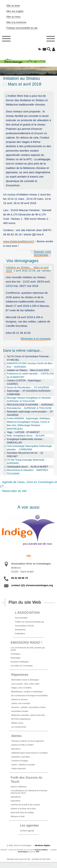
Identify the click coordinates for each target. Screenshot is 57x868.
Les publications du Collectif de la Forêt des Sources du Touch (29, 792)
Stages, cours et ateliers (21, 688)
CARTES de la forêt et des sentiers (25, 805)
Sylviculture (16, 801)
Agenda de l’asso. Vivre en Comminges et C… (28, 484)
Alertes (16, 736)
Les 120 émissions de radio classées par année (28, 649)
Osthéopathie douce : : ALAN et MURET (28, 467)
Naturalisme (16, 797)
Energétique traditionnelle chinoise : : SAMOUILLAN (26, 441)
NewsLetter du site (14, 491)
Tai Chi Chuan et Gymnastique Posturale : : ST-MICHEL (29, 358)
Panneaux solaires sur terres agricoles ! (28, 741)
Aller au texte (13, 6)
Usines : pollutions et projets (23, 765)
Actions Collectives (19, 787)
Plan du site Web (25, 602)
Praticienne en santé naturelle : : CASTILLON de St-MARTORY (30, 375)
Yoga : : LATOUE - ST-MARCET (23, 432)
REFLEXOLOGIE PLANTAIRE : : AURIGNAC (30, 405)
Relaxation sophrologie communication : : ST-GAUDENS (30, 413)
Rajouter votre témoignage (43, 253)
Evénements (20, 630)
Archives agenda (27, 831)
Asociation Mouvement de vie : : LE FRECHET (25, 455)
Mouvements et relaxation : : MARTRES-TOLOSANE (28, 472)
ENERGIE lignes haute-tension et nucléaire (29, 753)
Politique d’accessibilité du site (22, 28)
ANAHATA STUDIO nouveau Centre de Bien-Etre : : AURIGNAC (30, 365)
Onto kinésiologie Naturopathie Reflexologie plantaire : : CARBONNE (29, 448)
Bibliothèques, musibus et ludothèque (27, 692)
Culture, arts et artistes (21, 703)
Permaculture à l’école (24, 626)
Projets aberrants (19, 769)
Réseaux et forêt (18, 816)
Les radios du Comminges (22, 666)
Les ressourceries (19, 727)
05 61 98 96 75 (20, 578)
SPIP (38, 852)
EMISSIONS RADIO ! (26, 642)
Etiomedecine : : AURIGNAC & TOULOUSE (29, 408)
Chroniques (16, 654)
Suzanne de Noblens (41, 850)
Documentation (21, 618)
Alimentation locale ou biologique (25, 680)
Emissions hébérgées (20, 662)
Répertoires (20, 675)
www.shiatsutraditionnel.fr (19, 241)
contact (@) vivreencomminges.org (32, 585)
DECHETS (16, 749)
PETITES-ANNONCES (21, 719)
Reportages (16, 658)
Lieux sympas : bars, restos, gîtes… (26, 684)
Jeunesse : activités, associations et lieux (28, 707)
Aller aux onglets (15, 11)
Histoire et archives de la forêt (23, 809)
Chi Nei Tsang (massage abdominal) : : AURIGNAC (27, 461)
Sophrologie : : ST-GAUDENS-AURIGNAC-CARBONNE (29, 393)
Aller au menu (13, 17)
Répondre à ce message (36, 339)
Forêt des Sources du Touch (26, 779)
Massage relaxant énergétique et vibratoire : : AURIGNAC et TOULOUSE (30, 399)
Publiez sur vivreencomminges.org (29, 622)
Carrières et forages (20, 761)
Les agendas (29, 825)
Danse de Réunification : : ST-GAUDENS (28, 387)
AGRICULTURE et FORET (23, 745)
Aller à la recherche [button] (16, 22)
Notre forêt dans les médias (22, 813)
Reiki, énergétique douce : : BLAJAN (26, 436)
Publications (20, 634)
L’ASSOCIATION (27, 613)
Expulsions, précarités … (22, 757)
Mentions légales (43, 845)
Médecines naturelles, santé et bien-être (28, 715)
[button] (40, 49)
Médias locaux (17, 723)
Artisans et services (19, 699)
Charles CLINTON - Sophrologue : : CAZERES (25, 382)
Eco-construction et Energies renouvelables (29, 696)
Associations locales (20, 711)
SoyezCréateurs (23, 852)
